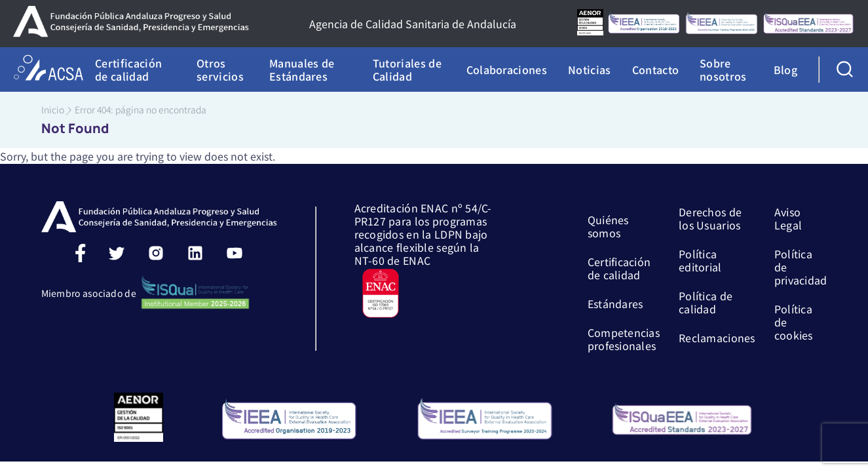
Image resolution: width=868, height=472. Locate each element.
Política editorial (700, 260)
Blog (785, 69)
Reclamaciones (717, 337)
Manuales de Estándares (302, 69)
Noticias (590, 69)
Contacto (656, 69)
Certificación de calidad (128, 69)
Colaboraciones (507, 69)
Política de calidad (706, 302)
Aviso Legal (788, 218)
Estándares (615, 303)
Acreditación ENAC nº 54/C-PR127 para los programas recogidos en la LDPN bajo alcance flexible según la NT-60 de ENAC (423, 233)
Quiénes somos (608, 226)
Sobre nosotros (723, 69)
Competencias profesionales (624, 338)
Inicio (53, 109)
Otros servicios (220, 69)
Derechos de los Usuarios (710, 218)
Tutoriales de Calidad (407, 69)
